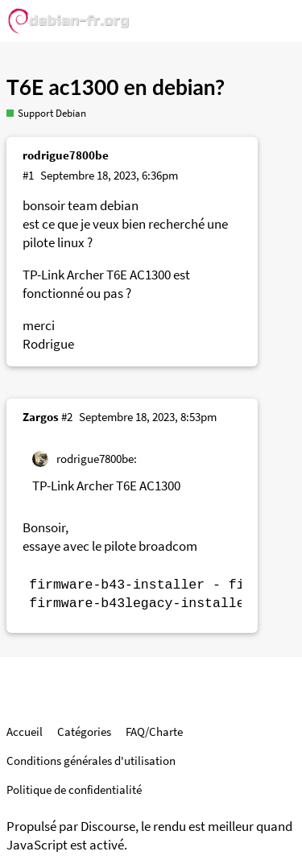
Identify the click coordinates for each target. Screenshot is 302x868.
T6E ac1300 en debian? (116, 87)
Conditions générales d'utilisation (91, 761)
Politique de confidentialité (74, 789)
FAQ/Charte (154, 732)
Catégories (84, 732)
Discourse (108, 827)
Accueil (25, 732)
